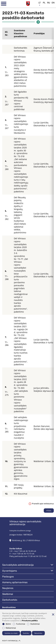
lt (40, 3)
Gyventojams (10, 571)
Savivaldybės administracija (18, 565)
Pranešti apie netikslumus (41, 504)
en (53, 3)
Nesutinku (38, 633)
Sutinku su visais (11, 633)
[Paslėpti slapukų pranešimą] (53, 614)
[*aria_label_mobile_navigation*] (4, 4)
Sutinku (26, 633)
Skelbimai (8, 594)
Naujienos (8, 588)
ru (49, 3)
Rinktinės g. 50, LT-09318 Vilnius (26, 540)
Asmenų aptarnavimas (15, 582)
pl (44, 3)
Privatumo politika (30, 621)
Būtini (7, 624)
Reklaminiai (9, 628)
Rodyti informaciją (11, 641)
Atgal (49, 511)
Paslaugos (8, 577)
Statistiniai (33, 624)
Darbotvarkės (10, 600)
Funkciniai (19, 624)
